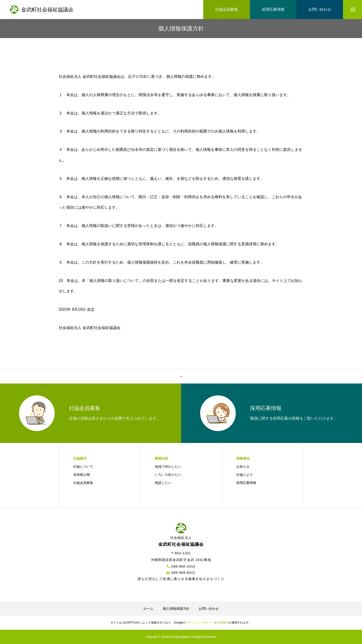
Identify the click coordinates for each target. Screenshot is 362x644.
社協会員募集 (83, 483)
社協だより (245, 475)
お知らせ (243, 467)
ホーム (148, 609)
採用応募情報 (246, 483)
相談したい (163, 483)
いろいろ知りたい (168, 475)
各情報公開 (82, 475)
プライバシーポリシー (200, 623)
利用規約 (223, 623)
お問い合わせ (209, 609)
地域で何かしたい (168, 467)
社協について (83, 467)
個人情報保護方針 (176, 609)
